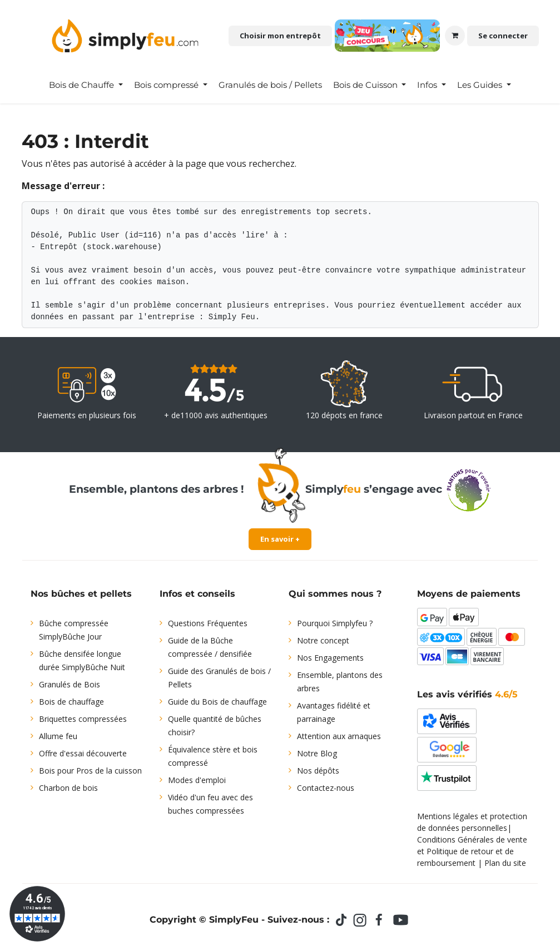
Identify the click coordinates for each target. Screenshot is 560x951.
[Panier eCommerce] (455, 36)
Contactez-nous (326, 788)
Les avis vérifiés (467, 694)
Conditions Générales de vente (472, 839)
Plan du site (505, 863)
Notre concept (323, 640)
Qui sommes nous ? (335, 594)
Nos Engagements (330, 658)
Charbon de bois (68, 788)
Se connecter (503, 36)
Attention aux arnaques (339, 736)
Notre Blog (317, 753)
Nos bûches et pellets (81, 594)
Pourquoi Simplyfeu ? (335, 623)
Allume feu (58, 736)
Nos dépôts (318, 771)
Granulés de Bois (70, 684)
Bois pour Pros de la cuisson (90, 771)
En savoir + (280, 539)
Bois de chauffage (71, 702)
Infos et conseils (197, 594)
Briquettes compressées (83, 719)
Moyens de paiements (469, 594)
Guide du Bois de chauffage (217, 702)
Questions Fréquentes (208, 623)
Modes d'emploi (197, 780)
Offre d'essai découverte (83, 753)
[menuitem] (86, 85)
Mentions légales (448, 816)
